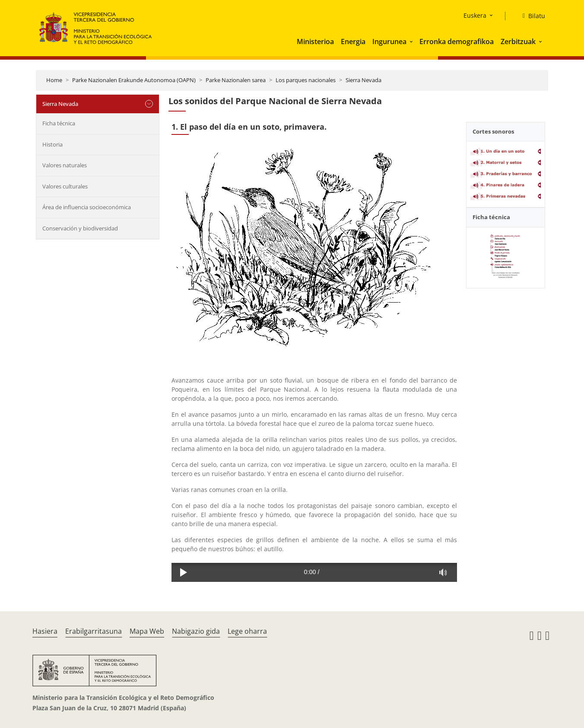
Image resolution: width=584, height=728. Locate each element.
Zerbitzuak (518, 42)
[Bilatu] (530, 16)
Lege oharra (247, 631)
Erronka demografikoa (457, 42)
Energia (353, 42)
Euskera (475, 15)
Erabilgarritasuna (94, 631)
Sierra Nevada (363, 80)
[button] (412, 42)
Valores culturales (65, 186)
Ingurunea (389, 42)
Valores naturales (65, 165)
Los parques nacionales (306, 80)
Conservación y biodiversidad (80, 228)
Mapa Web (147, 631)
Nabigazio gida (196, 631)
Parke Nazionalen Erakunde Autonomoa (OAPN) (134, 80)
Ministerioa (315, 42)
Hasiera (45, 631)
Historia (52, 144)
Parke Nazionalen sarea (236, 80)
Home (54, 80)
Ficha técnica (59, 123)
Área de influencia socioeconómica (87, 207)
